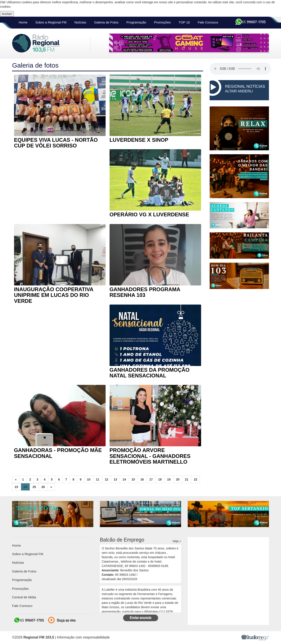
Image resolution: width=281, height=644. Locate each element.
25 (34, 487)
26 (43, 487)
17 (151, 479)
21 (187, 479)
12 (106, 479)
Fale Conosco (208, 22)
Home (23, 22)
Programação (136, 22)
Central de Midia (24, 597)
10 (89, 479)
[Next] (51, 487)
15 (133, 479)
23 (16, 487)
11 (98, 479)
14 (124, 479)
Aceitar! (7, 14)
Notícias (80, 22)
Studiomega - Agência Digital (255, 637)
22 (196, 479)
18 (160, 479)
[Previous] (16, 479)
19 (169, 479)
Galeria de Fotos (106, 22)
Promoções (162, 22)
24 (25, 487)
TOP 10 (184, 22)
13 (115, 479)
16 (142, 479)
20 (178, 479)
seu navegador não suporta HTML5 (240, 69)
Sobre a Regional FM (51, 22)
